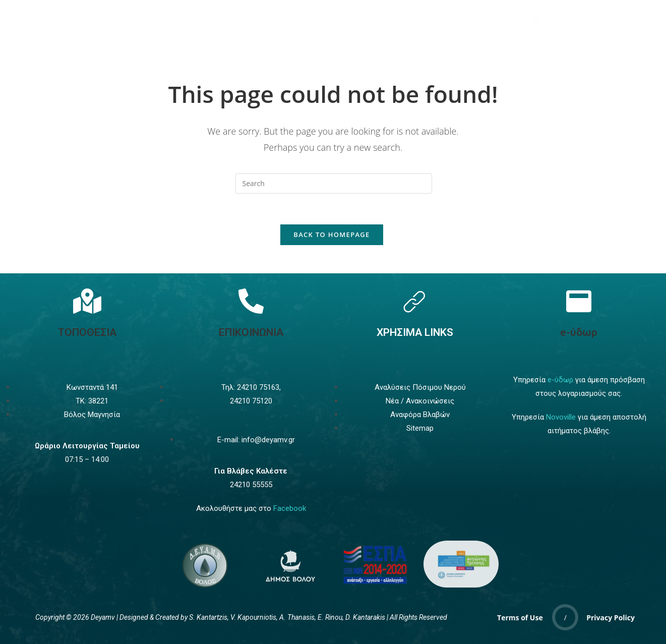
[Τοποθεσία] (87, 301)
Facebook (290, 508)
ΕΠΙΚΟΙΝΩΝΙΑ (251, 332)
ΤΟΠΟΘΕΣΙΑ (87, 332)
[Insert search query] (334, 184)
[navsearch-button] (511, 20)
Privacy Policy (611, 618)
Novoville (561, 417)
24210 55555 (251, 485)
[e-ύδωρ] (579, 301)
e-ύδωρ (579, 332)
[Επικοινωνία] (251, 301)
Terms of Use (520, 618)
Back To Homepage (331, 235)
